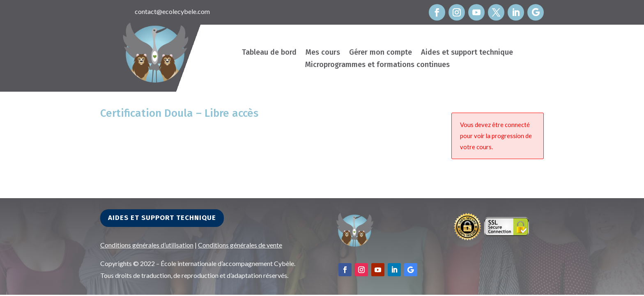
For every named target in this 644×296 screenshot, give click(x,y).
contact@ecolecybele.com (172, 11)
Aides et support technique (467, 53)
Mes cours (323, 53)
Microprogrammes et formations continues (377, 65)
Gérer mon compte (381, 53)
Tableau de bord (269, 53)
